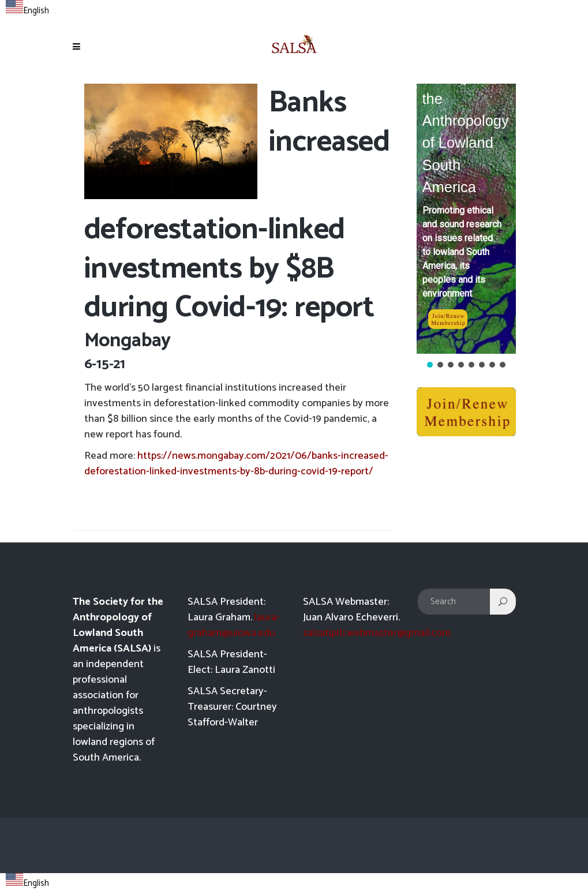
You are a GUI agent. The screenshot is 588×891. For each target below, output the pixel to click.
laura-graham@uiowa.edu (234, 625)
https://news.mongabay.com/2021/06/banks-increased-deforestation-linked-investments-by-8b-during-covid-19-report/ (236, 464)
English (27, 11)
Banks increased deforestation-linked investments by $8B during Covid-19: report (237, 205)
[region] (466, 227)
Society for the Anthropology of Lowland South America (466, 132)
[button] (466, 219)
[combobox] (27, 9)
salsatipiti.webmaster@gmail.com (377, 633)
